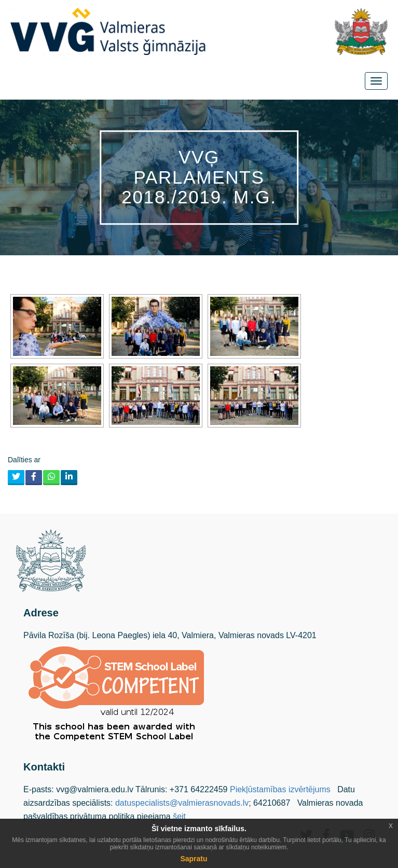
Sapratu (194, 859)
